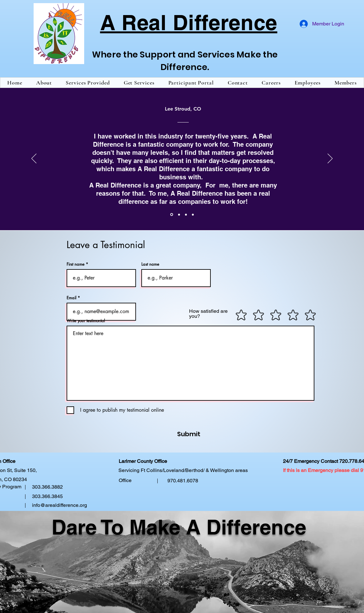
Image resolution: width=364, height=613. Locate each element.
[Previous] (34, 159)
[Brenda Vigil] (186, 214)
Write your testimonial (86, 321)
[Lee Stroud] (172, 215)
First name (76, 264)
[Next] (330, 159)
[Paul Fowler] (179, 214)
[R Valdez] (193, 214)
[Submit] (176, 434)
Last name (150, 264)
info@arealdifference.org (60, 505)
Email (71, 298)
